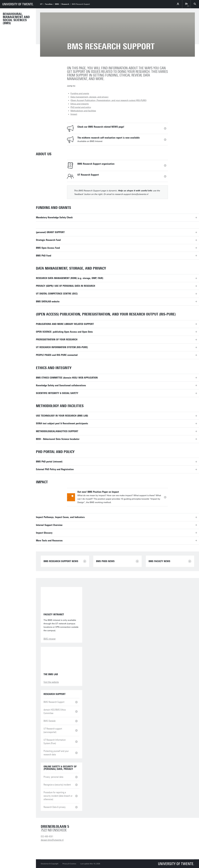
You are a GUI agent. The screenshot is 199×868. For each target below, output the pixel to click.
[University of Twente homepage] (18, 4)
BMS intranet (50, 639)
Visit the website (51, 682)
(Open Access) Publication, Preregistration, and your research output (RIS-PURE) (109, 100)
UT (41, 4)
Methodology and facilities (83, 111)
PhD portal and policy (81, 107)
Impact (74, 114)
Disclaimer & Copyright (50, 864)
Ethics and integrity (80, 104)
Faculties (49, 4)
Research (65, 4)
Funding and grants (80, 93)
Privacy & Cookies (69, 864)
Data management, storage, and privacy (89, 97)
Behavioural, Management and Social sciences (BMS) (16, 19)
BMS (57, 4)
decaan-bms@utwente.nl (52, 840)
